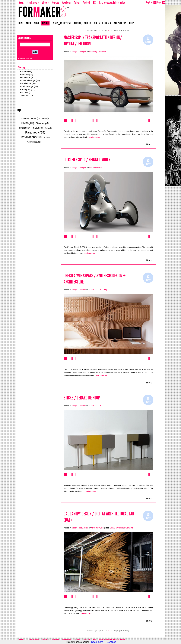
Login (161, 2)
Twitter (77, 3)
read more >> (95, 137)
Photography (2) (28, 89)
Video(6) (45, 118)
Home (20, 23)
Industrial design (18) (30, 80)
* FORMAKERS (95, 168)
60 (109, 30)
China (112, 528)
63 (118, 30)
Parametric (129, 528)
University (120, 528)
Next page (126, 30)
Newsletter (66, 3)
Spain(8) (38, 128)
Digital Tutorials (102, 23)
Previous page (92, 30)
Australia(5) (25, 119)
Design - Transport (79, 52)
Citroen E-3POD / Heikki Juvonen (87, 160)
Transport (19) (27, 95)
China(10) (28, 123)
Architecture (33, 23)
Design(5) (48, 128)
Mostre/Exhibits (82, 23)
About (21, 3)
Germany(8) (43, 123)
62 (115, 30)
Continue (111, 642)
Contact (56, 3)
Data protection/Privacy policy (112, 3)
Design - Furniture (79, 290)
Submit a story (33, 3)
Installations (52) (28, 83)
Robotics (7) (26, 92)
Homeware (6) (27, 77)
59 (106, 30)
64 (121, 30)
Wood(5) (47, 137)
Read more (97, 642)
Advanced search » (25, 58)
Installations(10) (31, 137)
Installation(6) (25, 128)
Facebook (86, 3)
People (133, 23)
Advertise (45, 3)
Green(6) (35, 118)
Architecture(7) (35, 142)
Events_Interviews (62, 23)
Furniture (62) (27, 74)
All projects (120, 23)
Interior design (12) (29, 86)
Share (149, 145)
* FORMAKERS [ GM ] (98, 290)
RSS (95, 3)
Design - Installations (80, 528)
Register (151, 2)
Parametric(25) (35, 132)
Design (45, 23)
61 (112, 30)
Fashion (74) (26, 71)
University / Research (98, 52)
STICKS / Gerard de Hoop (82, 398)
